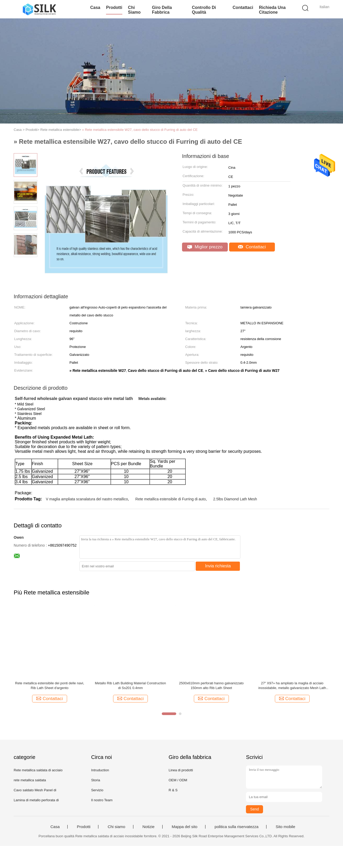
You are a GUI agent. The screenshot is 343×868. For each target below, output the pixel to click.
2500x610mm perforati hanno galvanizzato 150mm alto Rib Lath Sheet (211, 685)
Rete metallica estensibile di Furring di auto (171, 499)
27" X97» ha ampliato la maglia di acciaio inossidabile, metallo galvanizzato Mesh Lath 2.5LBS (292, 686)
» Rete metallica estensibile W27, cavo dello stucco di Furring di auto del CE (140, 130)
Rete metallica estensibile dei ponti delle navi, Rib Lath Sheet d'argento (49, 685)
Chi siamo (134, 10)
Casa (95, 7)
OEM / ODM (178, 780)
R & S (173, 790)
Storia (95, 780)
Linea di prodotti (181, 770)
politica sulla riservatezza (237, 827)
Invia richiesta (218, 566)
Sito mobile (285, 827)
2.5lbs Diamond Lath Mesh (235, 499)
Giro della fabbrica (162, 10)
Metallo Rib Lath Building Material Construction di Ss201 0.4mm (130, 685)
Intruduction (100, 770)
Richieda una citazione (272, 10)
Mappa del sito (185, 827)
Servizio (97, 790)
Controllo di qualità (204, 10)
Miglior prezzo (205, 247)
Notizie (149, 827)
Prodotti (114, 7)
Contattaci (243, 7)
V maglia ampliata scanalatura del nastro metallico (87, 499)
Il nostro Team (102, 800)
